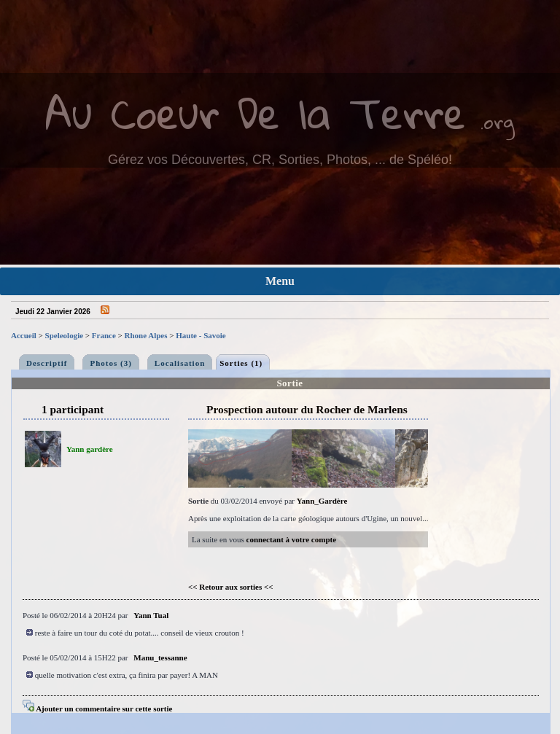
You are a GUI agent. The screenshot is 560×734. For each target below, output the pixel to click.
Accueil (24, 335)
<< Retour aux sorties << (231, 587)
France (104, 335)
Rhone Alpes (146, 335)
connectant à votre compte (292, 539)
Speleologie (65, 335)
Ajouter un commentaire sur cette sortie (97, 708)
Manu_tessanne (160, 657)
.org (497, 121)
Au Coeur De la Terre (256, 113)
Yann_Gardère (322, 501)
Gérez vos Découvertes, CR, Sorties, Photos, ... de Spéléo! (280, 160)
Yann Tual (151, 615)
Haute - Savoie (201, 335)
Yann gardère (90, 449)
